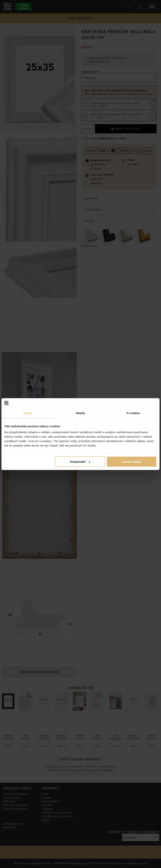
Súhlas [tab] (28, 413)
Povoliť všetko (132, 461)
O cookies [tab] (133, 413)
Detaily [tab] (80, 413)
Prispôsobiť (80, 461)
